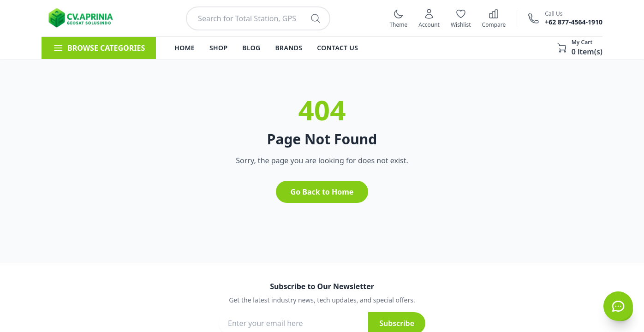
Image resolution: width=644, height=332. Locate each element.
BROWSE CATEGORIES (99, 48)
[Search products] (316, 18)
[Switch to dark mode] (398, 18)
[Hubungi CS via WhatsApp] (618, 306)
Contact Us (337, 48)
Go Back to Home (322, 192)
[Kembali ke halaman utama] (84, 18)
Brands (289, 48)
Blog (251, 48)
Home (185, 48)
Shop (218, 48)
